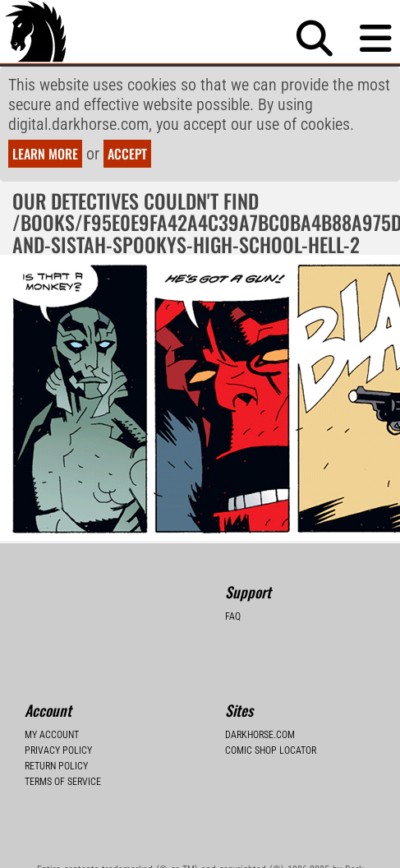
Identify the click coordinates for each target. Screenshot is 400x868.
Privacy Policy (58, 750)
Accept (127, 154)
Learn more (45, 154)
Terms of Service (63, 782)
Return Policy (56, 766)
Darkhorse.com (260, 735)
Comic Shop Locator (271, 750)
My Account (52, 735)
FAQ (233, 616)
